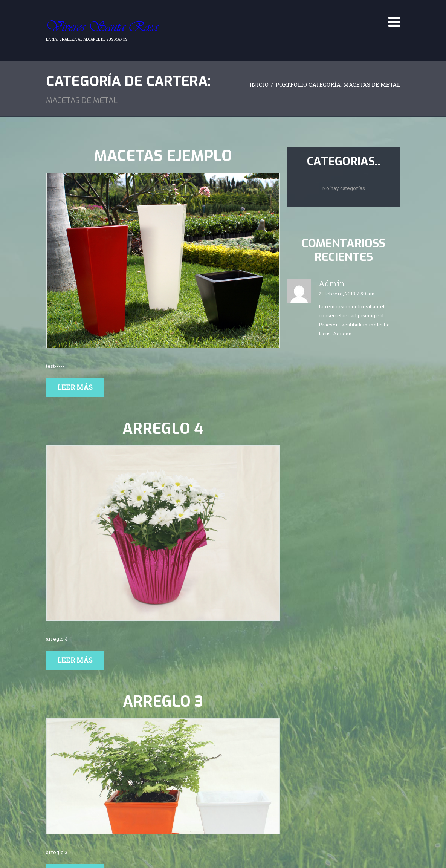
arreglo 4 (163, 429)
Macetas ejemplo (163, 156)
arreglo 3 (163, 702)
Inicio (259, 84)
